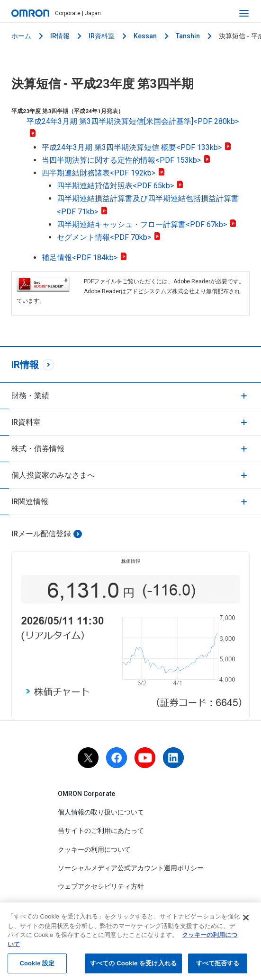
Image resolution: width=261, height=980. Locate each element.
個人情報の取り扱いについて (101, 812)
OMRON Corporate (86, 794)
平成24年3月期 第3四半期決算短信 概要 (137, 147)
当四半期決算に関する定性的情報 (126, 160)
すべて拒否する (218, 965)
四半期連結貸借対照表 (120, 186)
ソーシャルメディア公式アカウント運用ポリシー (131, 868)
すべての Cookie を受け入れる (133, 965)
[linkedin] (173, 758)
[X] (88, 758)
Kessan (145, 36)
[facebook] (117, 758)
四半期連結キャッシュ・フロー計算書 (147, 224)
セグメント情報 (109, 237)
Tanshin (188, 36)
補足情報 (85, 258)
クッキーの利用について (94, 849)
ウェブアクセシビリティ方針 (101, 886)
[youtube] (145, 758)
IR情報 (60, 36)
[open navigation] (244, 13)
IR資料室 (102, 36)
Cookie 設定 (37, 965)
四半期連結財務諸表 (103, 173)
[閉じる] (246, 919)
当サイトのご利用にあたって (101, 831)
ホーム (21, 36)
